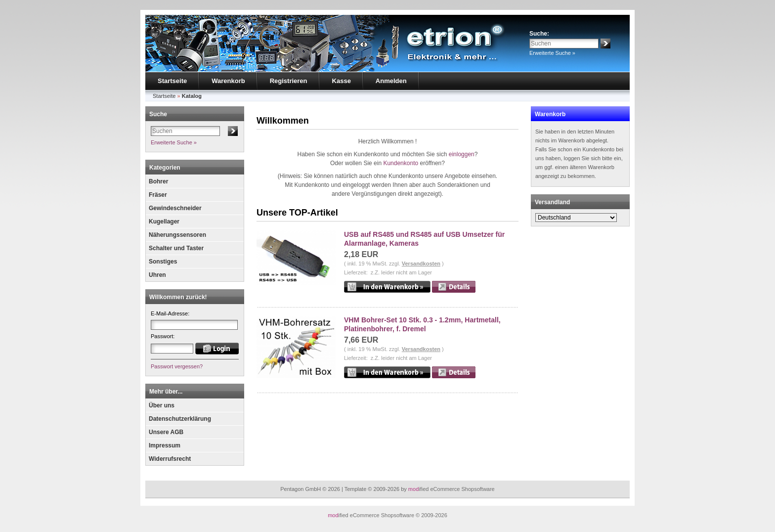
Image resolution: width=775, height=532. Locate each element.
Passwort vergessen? (177, 366)
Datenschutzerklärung (180, 419)
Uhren (157, 275)
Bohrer (158, 181)
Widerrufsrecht (170, 459)
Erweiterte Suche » (552, 53)
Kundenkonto (401, 163)
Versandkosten (421, 264)
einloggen (462, 154)
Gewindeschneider (175, 208)
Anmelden (391, 81)
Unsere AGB (166, 432)
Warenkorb (228, 81)
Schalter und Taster (176, 248)
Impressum (165, 445)
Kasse (342, 81)
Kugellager (164, 222)
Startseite (172, 81)
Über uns (162, 405)
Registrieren (289, 81)
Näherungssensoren (177, 235)
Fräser (158, 195)
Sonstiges (163, 262)
